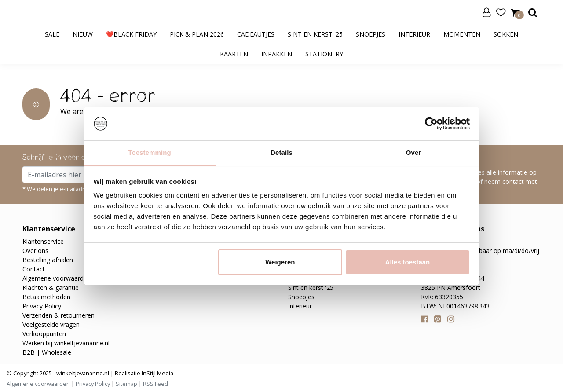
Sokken (506, 34)
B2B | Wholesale (47, 352)
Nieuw (83, 34)
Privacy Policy (42, 306)
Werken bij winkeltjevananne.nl (66, 343)
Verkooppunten (44, 334)
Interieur (414, 34)
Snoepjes (371, 34)
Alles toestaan (408, 262)
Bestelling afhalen (48, 260)
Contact (34, 269)
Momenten (462, 34)
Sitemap (126, 384)
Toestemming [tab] (150, 152)
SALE (52, 34)
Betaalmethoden (46, 297)
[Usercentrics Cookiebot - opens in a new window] (431, 124)
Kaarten (234, 54)
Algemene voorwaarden (57, 278)
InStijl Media (157, 373)
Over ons (35, 251)
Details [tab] (281, 152)
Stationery (324, 54)
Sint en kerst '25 (315, 34)
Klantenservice (43, 241)
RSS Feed (155, 384)
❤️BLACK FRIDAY (131, 34)
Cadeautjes (256, 34)
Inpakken (277, 54)
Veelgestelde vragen (51, 324)
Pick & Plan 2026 (197, 34)
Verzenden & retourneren (58, 315)
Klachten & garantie (51, 288)
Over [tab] (414, 152)
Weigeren (280, 262)
